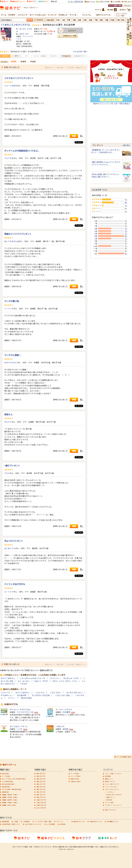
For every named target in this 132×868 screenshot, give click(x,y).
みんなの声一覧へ (80, 52)
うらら (7, 473)
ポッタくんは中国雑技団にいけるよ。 (22, 151)
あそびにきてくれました (114, 795)
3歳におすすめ (41, 781)
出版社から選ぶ (76, 781)
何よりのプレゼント (14, 541)
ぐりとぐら (54, 678)
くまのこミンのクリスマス (16, 25)
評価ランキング (110, 781)
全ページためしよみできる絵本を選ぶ (14, 779)
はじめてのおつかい (74, 693)
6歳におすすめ (41, 789)
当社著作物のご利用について (11, 824)
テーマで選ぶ (75, 774)
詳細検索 (40, 20)
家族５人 (8, 414)
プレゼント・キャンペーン (113, 805)
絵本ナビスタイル (111, 810)
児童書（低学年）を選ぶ (10, 795)
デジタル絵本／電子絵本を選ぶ (12, 789)
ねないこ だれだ (41, 681)
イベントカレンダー (111, 787)
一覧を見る (126, 145)
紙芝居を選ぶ (6, 787)
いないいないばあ (63, 695)
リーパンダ (9, 309)
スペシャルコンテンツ (112, 789)
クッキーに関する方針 (76, 1)
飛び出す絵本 (26, 698)
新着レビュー (109, 779)
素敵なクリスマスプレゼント (18, 234)
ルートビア (9, 592)
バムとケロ (40, 693)
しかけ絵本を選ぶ (8, 781)
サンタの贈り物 (12, 301)
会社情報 (63, 824)
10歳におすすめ (41, 800)
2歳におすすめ (41, 779)
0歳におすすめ (41, 774)
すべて (5, 56)
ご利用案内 (26, 822)
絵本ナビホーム (9, 765)
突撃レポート (111, 797)
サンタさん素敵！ (13, 355)
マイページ (60, 822)
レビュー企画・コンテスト (113, 774)
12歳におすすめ (41, 805)
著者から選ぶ (75, 779)
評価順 (33, 62)
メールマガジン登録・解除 (43, 822)
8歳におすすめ (41, 795)
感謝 (74, 136)
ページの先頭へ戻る (124, 757)
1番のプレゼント (12, 466)
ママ (16, 56)
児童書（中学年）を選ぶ (10, 797)
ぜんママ (8, 422)
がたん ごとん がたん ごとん (65, 681)
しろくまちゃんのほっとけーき (32, 678)
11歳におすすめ (41, 803)
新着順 (23, 62)
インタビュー (111, 792)
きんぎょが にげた (71, 678)
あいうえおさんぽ (12, 241)
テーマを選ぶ (6, 776)
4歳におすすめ (41, 784)
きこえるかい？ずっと (19, 726)
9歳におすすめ (41, 797)
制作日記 (109, 800)
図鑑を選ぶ (6, 792)
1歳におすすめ (41, 776)
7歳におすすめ (41, 792)
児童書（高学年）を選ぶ (10, 800)
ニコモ (20, 729)
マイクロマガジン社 (25, 712)
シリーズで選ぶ (76, 776)
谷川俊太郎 (22, 695)
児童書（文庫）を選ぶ (9, 805)
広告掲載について (113, 822)
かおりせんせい (11, 363)
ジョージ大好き (11, 86)
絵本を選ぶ (6, 774)
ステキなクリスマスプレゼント (19, 78)
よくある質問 (51, 824)
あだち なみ (24, 34)
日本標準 (66, 712)
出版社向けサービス (96, 822)
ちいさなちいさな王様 (41, 695)
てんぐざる (9, 158)
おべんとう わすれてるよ (20, 710)
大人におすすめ (41, 808)
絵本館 (66, 729)
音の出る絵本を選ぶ (8, 784)
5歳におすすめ (41, 787)
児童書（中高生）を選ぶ (10, 803)
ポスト (79, 142)
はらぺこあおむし (8, 678)
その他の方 (66, 56)
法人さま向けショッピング (33, 824)
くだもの (23, 684)
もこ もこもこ (24, 681)
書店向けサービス (79, 822)
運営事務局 (6, 822)
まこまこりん (10, 548)
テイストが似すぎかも (15, 584)
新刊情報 (108, 776)
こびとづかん (55, 693)
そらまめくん (6, 695)
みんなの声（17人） (100, 190)
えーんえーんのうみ (64, 710)
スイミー (12, 698)
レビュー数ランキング (112, 784)
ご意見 (16, 822)
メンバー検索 (109, 803)
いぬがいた (60, 726)
